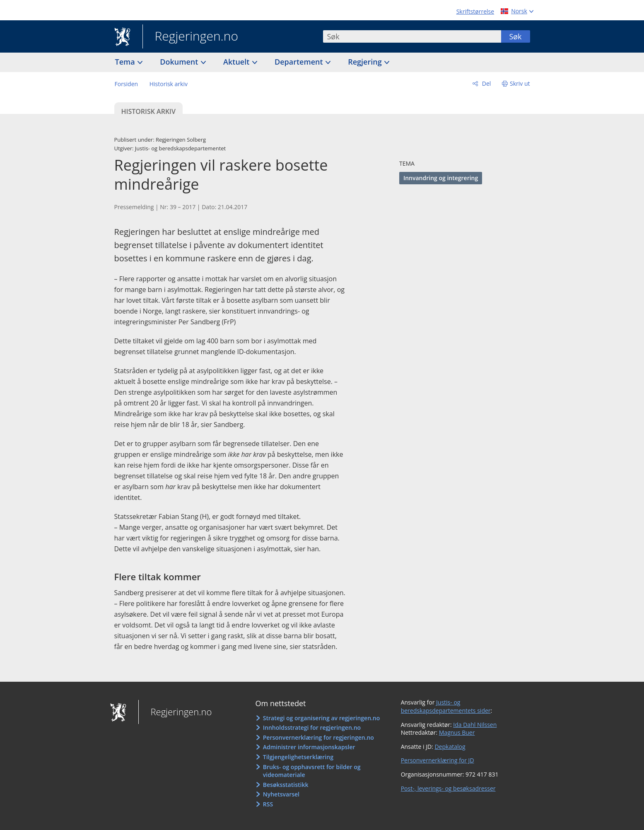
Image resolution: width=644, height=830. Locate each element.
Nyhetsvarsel (281, 794)
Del (486, 83)
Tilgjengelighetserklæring (298, 757)
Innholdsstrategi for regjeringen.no (312, 727)
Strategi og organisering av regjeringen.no (322, 718)
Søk (515, 36)
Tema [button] (126, 62)
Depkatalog (450, 747)
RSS (268, 804)
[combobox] (412, 36)
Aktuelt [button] (237, 62)
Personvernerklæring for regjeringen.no (318, 737)
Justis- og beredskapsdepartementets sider (446, 706)
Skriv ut (520, 83)
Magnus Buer (457, 732)
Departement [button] (300, 62)
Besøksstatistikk (286, 785)
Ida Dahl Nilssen (475, 725)
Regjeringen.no (191, 37)
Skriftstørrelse (475, 11)
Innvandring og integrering (441, 178)
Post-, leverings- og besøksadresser (448, 788)
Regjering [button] (366, 62)
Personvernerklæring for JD (438, 760)
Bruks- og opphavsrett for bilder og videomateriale (312, 771)
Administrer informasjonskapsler (309, 747)
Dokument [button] (180, 62)
